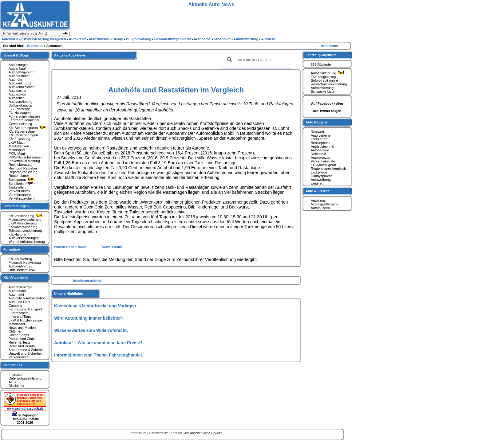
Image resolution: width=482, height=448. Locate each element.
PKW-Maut (17, 154)
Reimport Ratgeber (23, 168)
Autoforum (330, 46)
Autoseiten (17, 98)
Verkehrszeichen (21, 198)
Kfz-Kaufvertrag (20, 259)
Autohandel (17, 291)
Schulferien (22, 184)
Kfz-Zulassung (19, 139)
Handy (118, 39)
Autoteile (269, 39)
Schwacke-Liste (323, 92)
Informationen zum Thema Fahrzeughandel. (99, 355)
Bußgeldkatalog (20, 105)
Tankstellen (17, 187)
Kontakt (176, 433)
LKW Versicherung (23, 223)
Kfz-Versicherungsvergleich (44, 39)
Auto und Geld (19, 302)
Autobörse (203, 39)
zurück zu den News (71, 247)
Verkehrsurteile (20, 195)
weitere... (318, 183)
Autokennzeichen (22, 87)
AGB (12, 382)
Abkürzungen (19, 65)
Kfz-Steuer (223, 39)
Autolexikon (17, 94)
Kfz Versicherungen (23, 135)
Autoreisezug (321, 158)
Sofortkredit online (324, 80)
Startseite (35, 46)
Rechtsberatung (21, 165)
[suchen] (255, 60)
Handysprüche (322, 176)
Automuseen (320, 208)
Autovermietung (20, 102)
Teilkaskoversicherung (25, 231)
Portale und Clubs (22, 339)
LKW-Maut (17, 142)
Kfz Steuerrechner (22, 131)
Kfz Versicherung (26, 216)
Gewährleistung (20, 124)
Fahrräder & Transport (25, 309)
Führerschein (18, 313)
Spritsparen (22, 180)
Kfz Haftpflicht (19, 234)
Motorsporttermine (324, 204)
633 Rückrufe (321, 64)
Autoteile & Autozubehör (27, 298)
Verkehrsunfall (19, 191)
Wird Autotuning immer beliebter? (89, 318)
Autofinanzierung (328, 73)
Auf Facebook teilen (327, 103)
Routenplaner (19, 176)
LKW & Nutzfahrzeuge (25, 320)
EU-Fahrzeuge (20, 109)
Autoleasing (18, 91)
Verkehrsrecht (19, 357)
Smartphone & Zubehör (26, 350)
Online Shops (19, 335)
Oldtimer (15, 331)
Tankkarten (319, 139)
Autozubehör (99, 39)
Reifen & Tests (20, 342)
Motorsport (17, 150)
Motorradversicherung (25, 220)
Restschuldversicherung (329, 84)
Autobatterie (320, 150)
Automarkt (16, 294)
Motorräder (17, 324)
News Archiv (112, 247)
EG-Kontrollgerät (323, 165)
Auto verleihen (322, 135)
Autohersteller (19, 76)
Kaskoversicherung (23, 227)
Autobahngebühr (21, 72)
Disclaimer (16, 386)
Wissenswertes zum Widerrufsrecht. (91, 330)
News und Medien (22, 328)
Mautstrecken (19, 146)
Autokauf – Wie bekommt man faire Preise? (98, 343)
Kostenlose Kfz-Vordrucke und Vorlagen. (96, 306)
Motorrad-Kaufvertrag (25, 263)
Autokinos (318, 201)
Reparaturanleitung (23, 172)
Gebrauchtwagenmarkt (173, 39)
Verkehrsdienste (323, 161)
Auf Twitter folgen (327, 111)
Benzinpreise (321, 143)
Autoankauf (17, 68)
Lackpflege (319, 172)
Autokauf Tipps (20, 83)
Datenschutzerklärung (25, 378)
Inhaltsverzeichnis (88, 281)
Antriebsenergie (20, 287)
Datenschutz (159, 433)
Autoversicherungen (24, 238)
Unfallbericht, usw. (22, 270)
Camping (15, 306)
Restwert (317, 132)
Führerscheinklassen (24, 116)
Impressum (17, 375)
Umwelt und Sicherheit (26, 353)
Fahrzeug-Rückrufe (321, 55)
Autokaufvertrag (21, 266)
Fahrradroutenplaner (24, 120)
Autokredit (78, 39)
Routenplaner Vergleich (328, 169)
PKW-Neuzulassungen (26, 157)
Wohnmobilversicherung (27, 242)
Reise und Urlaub (22, 346)
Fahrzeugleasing (323, 77)
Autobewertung (322, 88)
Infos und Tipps (20, 317)
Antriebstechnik (322, 146)
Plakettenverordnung (24, 161)
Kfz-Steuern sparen (28, 128)
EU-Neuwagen (20, 113)
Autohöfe (15, 80)
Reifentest (318, 154)
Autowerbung (321, 180)
